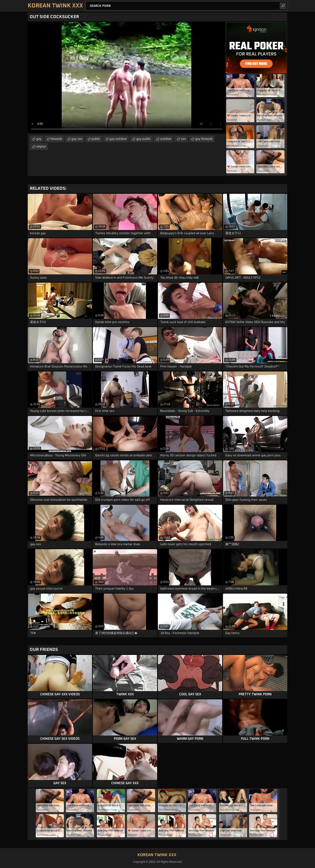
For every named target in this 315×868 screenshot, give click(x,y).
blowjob (56, 139)
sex (183, 139)
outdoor (166, 139)
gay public (144, 139)
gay (39, 139)
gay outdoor (118, 139)
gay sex (77, 139)
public (96, 139)
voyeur (41, 147)
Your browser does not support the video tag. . (127, 78)
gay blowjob (204, 139)
